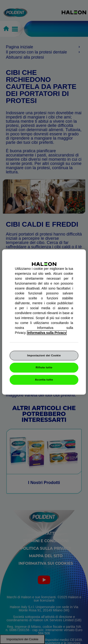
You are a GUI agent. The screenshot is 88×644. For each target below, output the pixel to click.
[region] (44, 322)
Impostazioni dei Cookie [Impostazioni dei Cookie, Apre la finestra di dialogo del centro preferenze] (44, 355)
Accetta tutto (44, 380)
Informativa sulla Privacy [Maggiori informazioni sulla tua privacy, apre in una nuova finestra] (47, 333)
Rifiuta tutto (44, 368)
